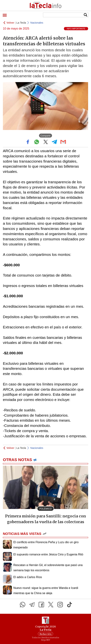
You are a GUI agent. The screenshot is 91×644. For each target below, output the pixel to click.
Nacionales (37, 23)
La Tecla (21, 23)
